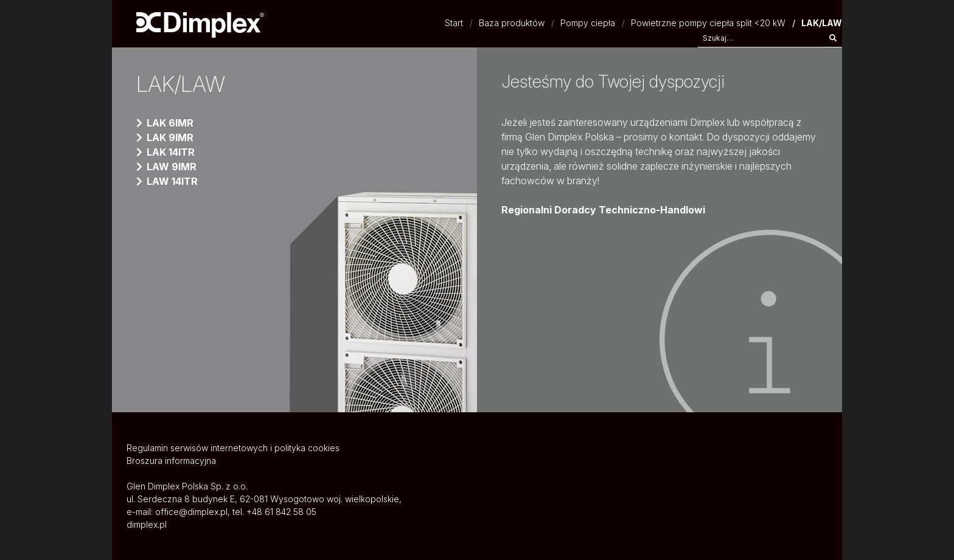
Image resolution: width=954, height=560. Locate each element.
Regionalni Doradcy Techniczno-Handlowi (603, 210)
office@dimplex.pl (191, 512)
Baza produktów (512, 23)
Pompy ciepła (588, 23)
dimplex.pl (147, 524)
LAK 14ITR (171, 152)
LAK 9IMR (170, 137)
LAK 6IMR (170, 123)
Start (454, 23)
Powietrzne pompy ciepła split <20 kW (708, 23)
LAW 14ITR (172, 181)
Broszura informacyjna (171, 461)
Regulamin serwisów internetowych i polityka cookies (233, 448)
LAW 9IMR (172, 167)
